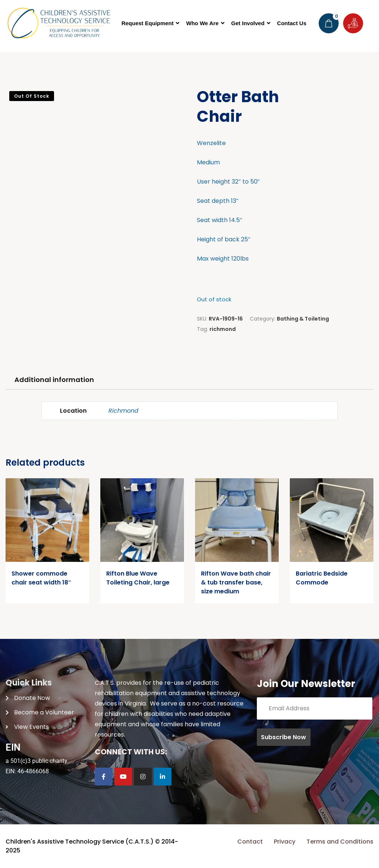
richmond (223, 329)
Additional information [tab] (54, 380)
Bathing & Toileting (303, 319)
